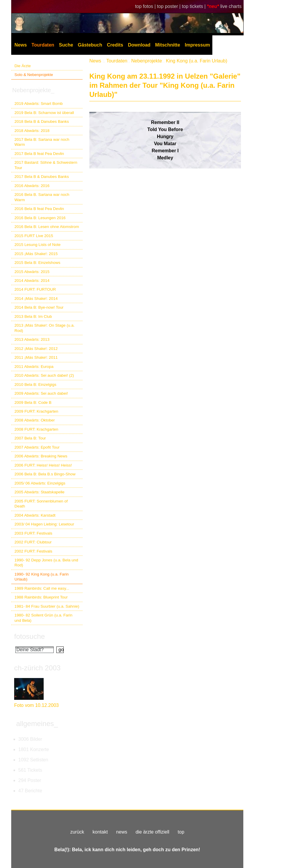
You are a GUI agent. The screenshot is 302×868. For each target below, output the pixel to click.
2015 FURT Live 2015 (34, 236)
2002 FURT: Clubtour (33, 542)
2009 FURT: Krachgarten (36, 411)
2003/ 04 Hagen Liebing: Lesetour (44, 524)
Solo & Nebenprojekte (34, 75)
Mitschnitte (168, 45)
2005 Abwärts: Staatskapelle (40, 492)
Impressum (197, 45)
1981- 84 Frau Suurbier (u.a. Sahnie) (47, 606)
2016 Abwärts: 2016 (32, 186)
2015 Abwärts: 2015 (32, 272)
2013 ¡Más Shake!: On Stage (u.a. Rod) (45, 328)
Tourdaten (43, 45)
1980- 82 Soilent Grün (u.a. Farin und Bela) (43, 618)
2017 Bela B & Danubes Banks (42, 177)
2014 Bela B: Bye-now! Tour (39, 307)
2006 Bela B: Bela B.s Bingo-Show (45, 474)
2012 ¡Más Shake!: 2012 (36, 349)
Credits (115, 45)
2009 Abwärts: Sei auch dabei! (41, 393)
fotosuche (29, 636)
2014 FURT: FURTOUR (35, 289)
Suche (66, 45)
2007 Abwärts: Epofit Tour (37, 447)
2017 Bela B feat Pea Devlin (39, 154)
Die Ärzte (23, 66)
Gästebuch (90, 45)
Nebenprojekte (147, 61)
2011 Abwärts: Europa (34, 367)
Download (139, 45)
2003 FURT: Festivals (33, 533)
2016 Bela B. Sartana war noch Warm (42, 197)
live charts (231, 6)
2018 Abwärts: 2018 (32, 131)
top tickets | (195, 6)
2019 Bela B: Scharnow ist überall (44, 113)
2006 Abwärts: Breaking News (41, 456)
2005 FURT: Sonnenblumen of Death (41, 504)
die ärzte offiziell (152, 832)
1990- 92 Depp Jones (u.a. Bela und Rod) (46, 563)
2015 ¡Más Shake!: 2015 (36, 254)
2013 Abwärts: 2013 (32, 339)
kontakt (100, 832)
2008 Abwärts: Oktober (35, 420)
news (122, 832)
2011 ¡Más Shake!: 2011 (36, 357)
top (181, 832)
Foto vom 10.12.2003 (36, 705)
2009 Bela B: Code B (33, 402)
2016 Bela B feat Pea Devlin (39, 209)
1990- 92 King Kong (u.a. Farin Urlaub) (42, 577)
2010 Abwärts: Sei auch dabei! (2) (44, 375)
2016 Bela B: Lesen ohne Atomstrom (47, 227)
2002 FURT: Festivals (33, 551)
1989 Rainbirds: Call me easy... (42, 588)
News (21, 45)
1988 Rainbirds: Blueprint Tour (41, 597)
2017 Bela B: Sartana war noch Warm (42, 142)
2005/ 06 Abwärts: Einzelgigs (40, 483)
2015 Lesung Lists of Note (37, 245)
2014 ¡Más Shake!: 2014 (36, 299)
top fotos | (146, 6)
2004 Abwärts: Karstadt (35, 515)
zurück (77, 832)
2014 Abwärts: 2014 (32, 281)
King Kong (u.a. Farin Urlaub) (196, 61)
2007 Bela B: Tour (30, 438)
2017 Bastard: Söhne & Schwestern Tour (46, 165)
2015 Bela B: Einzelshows (37, 263)
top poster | (169, 6)
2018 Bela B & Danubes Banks (42, 121)
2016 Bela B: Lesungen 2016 (40, 218)
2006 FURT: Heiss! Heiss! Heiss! (43, 465)
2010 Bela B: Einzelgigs (35, 385)
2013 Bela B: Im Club (33, 316)
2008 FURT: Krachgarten (36, 429)
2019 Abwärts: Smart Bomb (39, 104)
